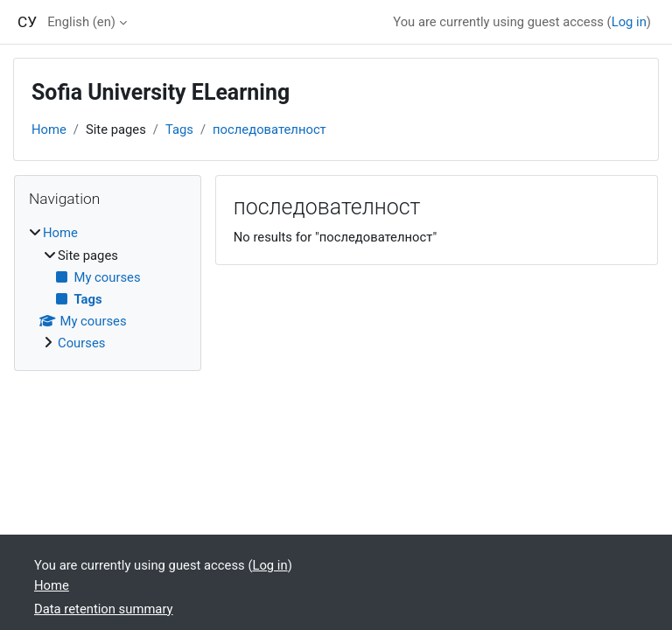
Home (49, 129)
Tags (179, 129)
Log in (629, 22)
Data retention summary (104, 609)
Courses (81, 343)
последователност (269, 129)
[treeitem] (108, 288)
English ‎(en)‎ (81, 22)
